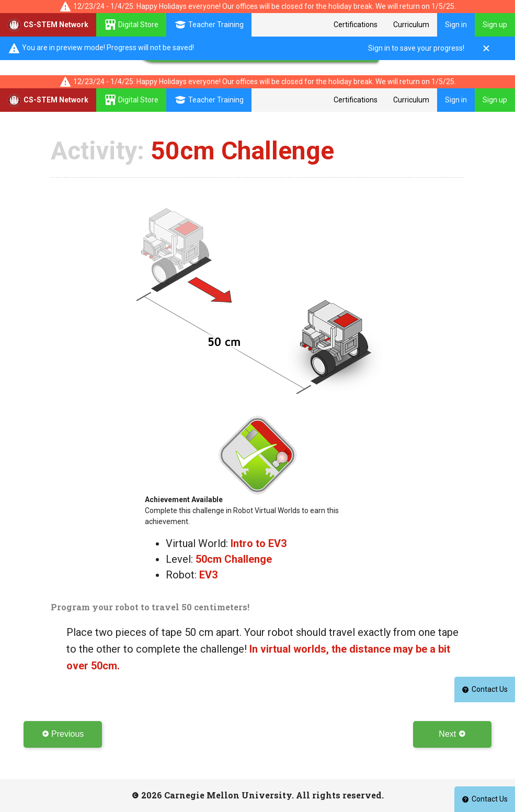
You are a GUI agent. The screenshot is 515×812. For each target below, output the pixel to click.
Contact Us (485, 799)
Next (452, 734)
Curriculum (411, 25)
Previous (63, 734)
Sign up (495, 25)
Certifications (356, 25)
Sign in (456, 25)
